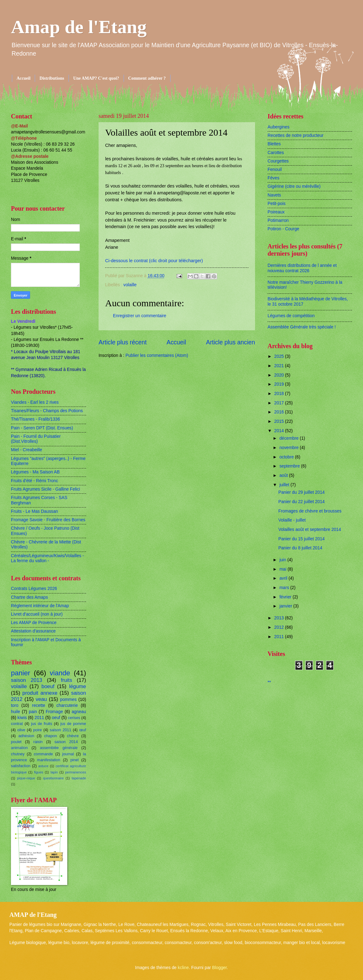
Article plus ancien (230, 342)
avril (284, 578)
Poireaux (276, 212)
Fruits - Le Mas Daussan (34, 511)
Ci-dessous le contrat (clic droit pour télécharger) (154, 261)
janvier (286, 606)
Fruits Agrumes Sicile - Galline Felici (46, 489)
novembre (290, 448)
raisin (38, 742)
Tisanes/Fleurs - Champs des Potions (47, 411)
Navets (274, 195)
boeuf (48, 686)
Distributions (52, 78)
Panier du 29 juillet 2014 (301, 492)
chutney (18, 754)
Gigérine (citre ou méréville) (294, 186)
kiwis (22, 718)
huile (15, 712)
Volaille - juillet (292, 520)
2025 (280, 356)
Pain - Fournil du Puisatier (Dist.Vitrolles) (36, 439)
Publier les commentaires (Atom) (157, 355)
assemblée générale (59, 748)
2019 (280, 384)
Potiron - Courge (283, 229)
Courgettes (278, 161)
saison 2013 (27, 680)
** (269, 682)
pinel (74, 760)
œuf (83, 730)
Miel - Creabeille (27, 450)
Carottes (276, 153)
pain (33, 712)
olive (21, 730)
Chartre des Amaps (29, 597)
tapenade (79, 778)
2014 (280, 431)
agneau (79, 712)
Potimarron (278, 220)
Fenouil (275, 170)
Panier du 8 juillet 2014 (300, 548)
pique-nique (26, 778)
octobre (287, 457)
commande (43, 754)
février (286, 597)
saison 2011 (61, 730)
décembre (290, 438)
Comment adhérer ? (147, 78)
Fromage (54, 712)
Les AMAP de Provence (34, 623)
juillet (285, 485)
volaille (130, 285)
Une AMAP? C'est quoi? (96, 78)
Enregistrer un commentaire (140, 316)
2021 (280, 366)
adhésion (26, 736)
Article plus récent (123, 342)
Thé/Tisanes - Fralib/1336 (36, 419)
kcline (183, 968)
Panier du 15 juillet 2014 (301, 539)
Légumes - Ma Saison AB (35, 472)
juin (283, 560)
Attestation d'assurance (33, 631)
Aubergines (279, 127)
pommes (68, 700)
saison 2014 (66, 742)
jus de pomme (73, 724)
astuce (43, 766)
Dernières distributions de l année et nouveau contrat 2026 (302, 268)
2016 (280, 412)
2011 (39, 718)
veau (41, 699)
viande (60, 673)
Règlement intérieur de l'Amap (40, 606)
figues (39, 772)
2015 (280, 421)
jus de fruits (42, 724)
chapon (51, 736)
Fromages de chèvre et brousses (310, 511)
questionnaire (53, 778)
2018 (280, 394)
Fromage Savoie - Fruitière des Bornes (48, 520)
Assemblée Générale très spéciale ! (302, 327)
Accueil (23, 78)
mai (284, 569)
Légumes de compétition (291, 316)
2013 (280, 618)
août (284, 475)
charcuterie (67, 705)
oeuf (56, 718)
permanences (76, 772)
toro (15, 705)
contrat (17, 724)
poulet (16, 742)
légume (78, 686)
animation (19, 748)
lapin (54, 772)
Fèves (274, 178)
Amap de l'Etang (79, 27)
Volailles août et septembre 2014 (309, 530)
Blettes (274, 144)
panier (20, 673)
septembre (290, 466)
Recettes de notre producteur (296, 135)
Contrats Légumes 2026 (34, 589)
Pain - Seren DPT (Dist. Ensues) (42, 428)
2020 (280, 375)
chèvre (73, 736)
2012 (280, 627)
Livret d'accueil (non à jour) (37, 614)
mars (285, 588)
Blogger (220, 968)
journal (68, 754)
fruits (67, 680)
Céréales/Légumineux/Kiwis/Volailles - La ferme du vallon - (47, 558)
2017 (280, 403)
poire (38, 730)
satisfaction (21, 766)
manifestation (49, 760)
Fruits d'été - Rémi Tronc (35, 481)
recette (38, 705)
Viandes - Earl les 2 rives (35, 402)
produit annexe (40, 693)
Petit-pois (277, 204)
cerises (74, 718)
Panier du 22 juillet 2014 (301, 502)
